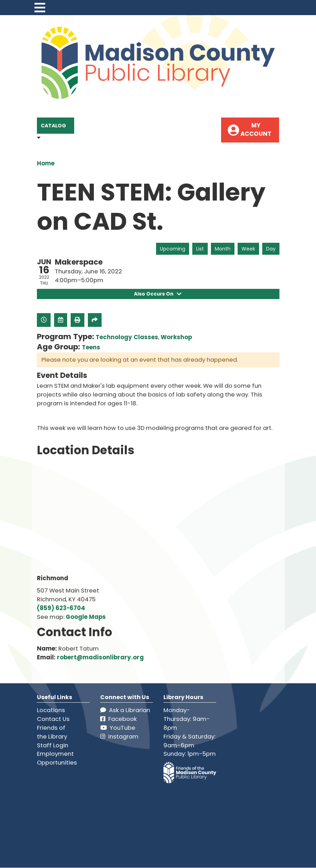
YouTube (118, 728)
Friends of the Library (52, 732)
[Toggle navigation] (40, 8)
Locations (51, 711)
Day (271, 249)
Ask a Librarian (125, 711)
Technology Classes (127, 338)
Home (46, 163)
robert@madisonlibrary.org (100, 657)
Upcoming (173, 249)
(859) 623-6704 (61, 609)
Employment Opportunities (57, 759)
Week (248, 249)
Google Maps (86, 617)
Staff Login (53, 745)
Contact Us (53, 719)
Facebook (118, 719)
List (200, 249)
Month (223, 249)
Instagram (119, 737)
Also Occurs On (158, 294)
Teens (91, 348)
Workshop (176, 338)
